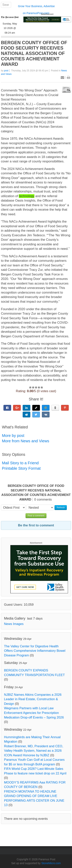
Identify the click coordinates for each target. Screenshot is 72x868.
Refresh (61, 507)
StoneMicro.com (51, 863)
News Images (14, 624)
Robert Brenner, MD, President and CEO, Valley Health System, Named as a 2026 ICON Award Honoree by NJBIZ (34, 751)
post (6, 71)
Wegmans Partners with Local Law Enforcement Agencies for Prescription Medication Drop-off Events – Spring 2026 (34, 713)
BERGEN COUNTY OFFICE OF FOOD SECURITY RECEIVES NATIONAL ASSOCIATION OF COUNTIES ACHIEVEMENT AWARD (34, 53)
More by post (13, 436)
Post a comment (36, 516)
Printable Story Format (21, 468)
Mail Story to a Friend (20, 463)
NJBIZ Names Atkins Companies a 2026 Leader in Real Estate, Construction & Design (33, 699)
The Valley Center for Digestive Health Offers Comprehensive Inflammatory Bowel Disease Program (35, 651)
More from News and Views (26, 441)
